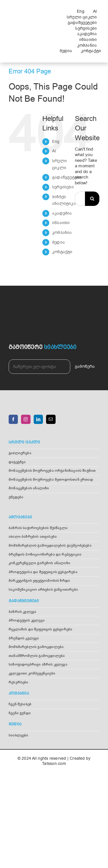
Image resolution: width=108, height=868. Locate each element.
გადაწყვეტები (67, 177)
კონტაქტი (62, 252)
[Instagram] (26, 419)
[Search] (92, 199)
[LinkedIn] (38, 419)
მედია (58, 242)
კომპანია (62, 233)
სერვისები (63, 187)
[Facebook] (13, 419)
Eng (56, 142)
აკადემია (62, 213)
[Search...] (80, 199)
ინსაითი (61, 223)
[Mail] (51, 419)
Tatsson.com (54, 764)
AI (54, 151)
